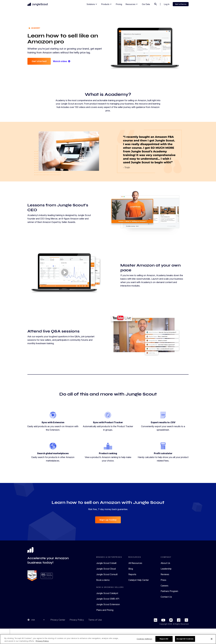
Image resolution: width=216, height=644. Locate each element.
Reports (132, 574)
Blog (131, 569)
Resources (132, 4)
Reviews (165, 574)
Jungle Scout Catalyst (107, 593)
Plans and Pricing (105, 610)
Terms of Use (95, 620)
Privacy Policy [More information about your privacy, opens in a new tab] (42, 641)
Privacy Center (58, 620)
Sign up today (108, 520)
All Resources (135, 563)
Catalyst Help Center (139, 580)
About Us (165, 563)
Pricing (119, 4)
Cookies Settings (144, 639)
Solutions (92, 4)
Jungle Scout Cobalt (106, 563)
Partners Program (169, 591)
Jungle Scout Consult (107, 574)
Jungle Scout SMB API (108, 599)
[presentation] (5, 633)
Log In (167, 4)
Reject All (164, 639)
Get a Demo (181, 4)
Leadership (166, 569)
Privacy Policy (77, 620)
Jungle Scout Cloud (106, 569)
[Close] (212, 639)
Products (107, 4)
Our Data (146, 4)
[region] (108, 639)
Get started (39, 61)
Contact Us (166, 597)
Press (163, 580)
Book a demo (103, 580)
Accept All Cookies (185, 639)
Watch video (62, 61)
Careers (164, 586)
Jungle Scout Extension (108, 604)
